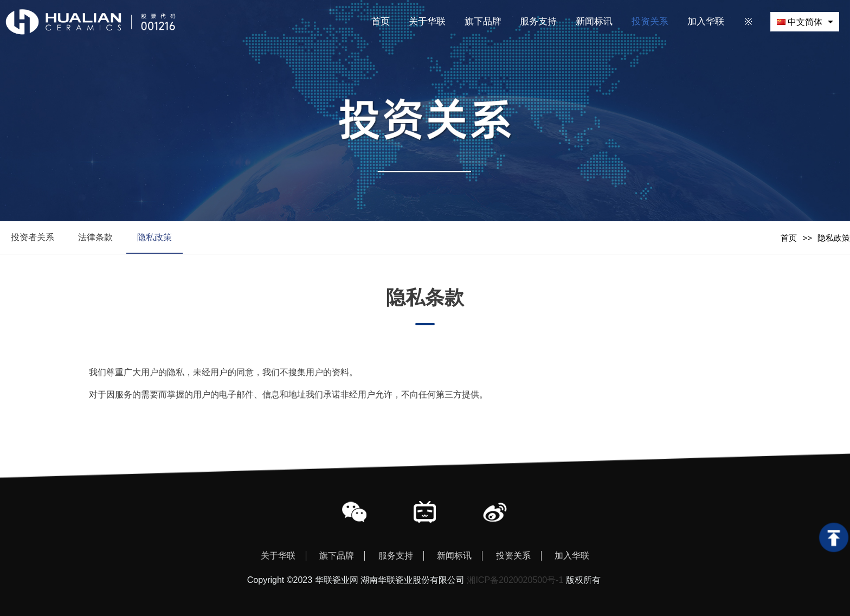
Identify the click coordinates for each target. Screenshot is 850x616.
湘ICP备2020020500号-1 (515, 580)
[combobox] (805, 21)
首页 (789, 238)
